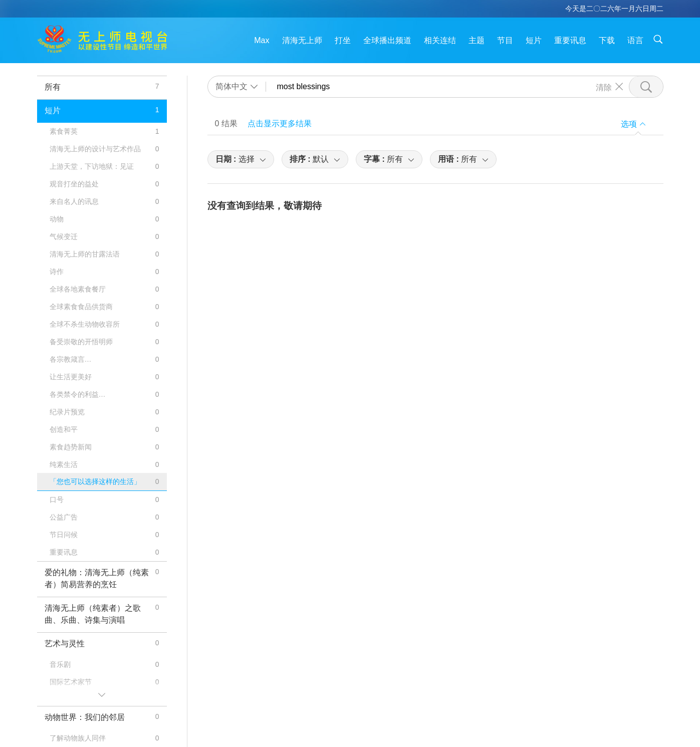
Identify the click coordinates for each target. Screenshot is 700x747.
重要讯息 (570, 40)
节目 (505, 40)
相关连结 (440, 40)
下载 (607, 40)
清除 (604, 87)
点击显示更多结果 (280, 123)
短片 (534, 40)
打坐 (343, 40)
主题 (477, 40)
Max (262, 40)
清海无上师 (302, 40)
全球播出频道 (387, 40)
